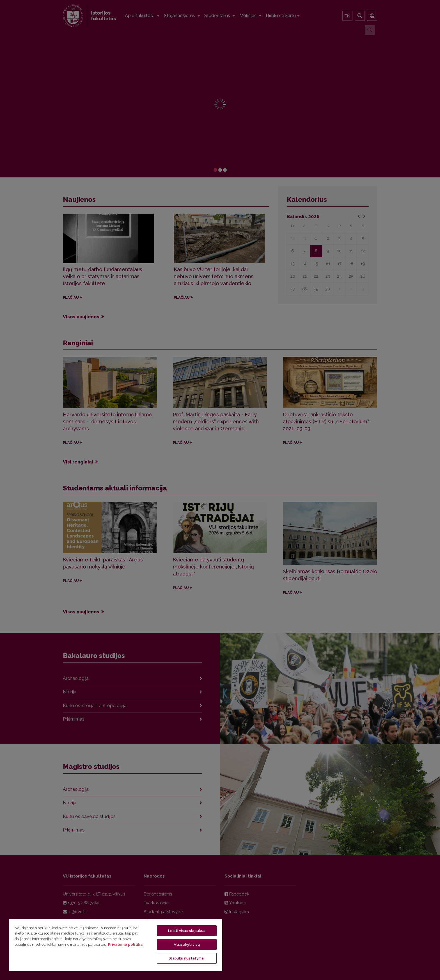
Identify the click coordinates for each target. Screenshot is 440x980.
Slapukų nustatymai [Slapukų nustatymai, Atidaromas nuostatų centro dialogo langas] (187, 958)
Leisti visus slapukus (187, 931)
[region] (116, 945)
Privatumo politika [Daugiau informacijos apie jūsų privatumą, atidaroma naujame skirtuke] (125, 944)
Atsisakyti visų (187, 944)
